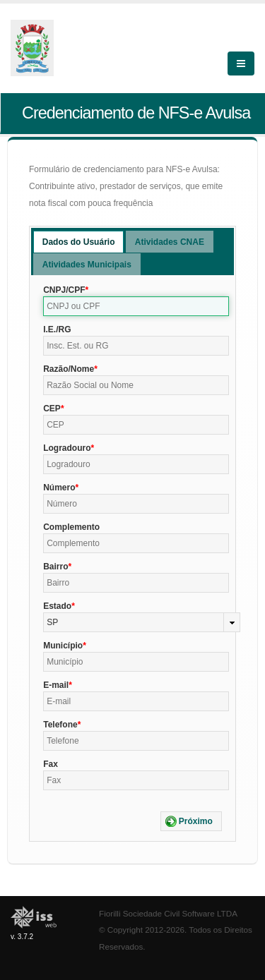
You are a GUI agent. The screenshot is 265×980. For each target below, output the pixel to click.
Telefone (60, 725)
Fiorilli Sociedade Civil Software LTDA (168, 913)
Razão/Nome (69, 369)
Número (59, 488)
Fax (51, 764)
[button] (191, 821)
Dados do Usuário (79, 242)
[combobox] (142, 622)
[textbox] (136, 306)
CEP (52, 409)
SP (52, 622)
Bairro (55, 567)
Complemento (71, 527)
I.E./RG (57, 329)
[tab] (79, 242)
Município (63, 646)
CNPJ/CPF (64, 290)
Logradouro (67, 448)
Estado (57, 606)
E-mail (56, 685)
